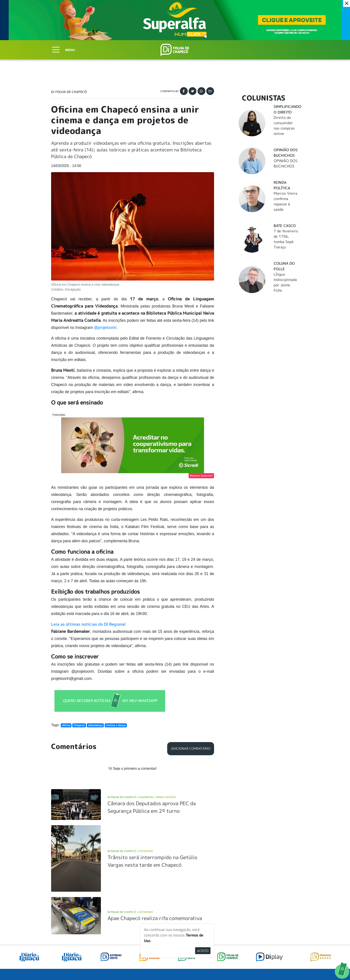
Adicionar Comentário (191, 749)
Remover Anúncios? (201, 476)
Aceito (203, 951)
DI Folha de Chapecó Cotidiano (130, 851)
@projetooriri (105, 328)
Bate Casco (285, 226)
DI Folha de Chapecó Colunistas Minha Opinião (142, 797)
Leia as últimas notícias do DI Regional (88, 624)
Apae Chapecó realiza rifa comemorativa (155, 918)
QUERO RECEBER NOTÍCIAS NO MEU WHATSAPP (110, 701)
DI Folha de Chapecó (69, 92)
